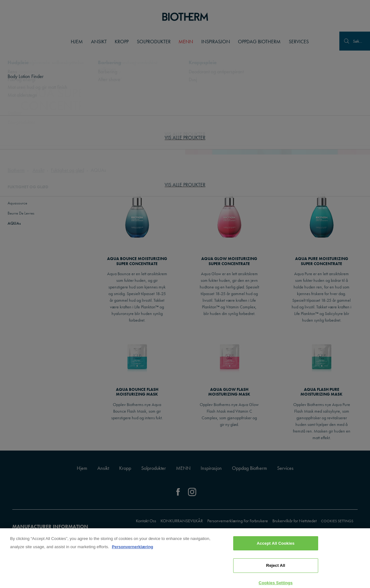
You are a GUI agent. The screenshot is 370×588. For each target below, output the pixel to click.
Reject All (276, 572)
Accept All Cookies (276, 550)
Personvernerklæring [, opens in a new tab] (133, 553)
